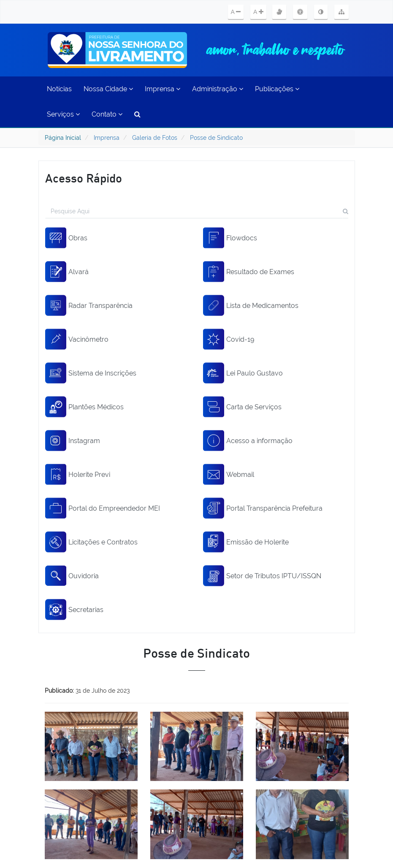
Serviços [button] (63, 114)
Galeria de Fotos (155, 138)
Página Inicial (63, 138)
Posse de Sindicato (216, 138)
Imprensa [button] (163, 89)
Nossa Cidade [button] (108, 89)
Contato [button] (107, 114)
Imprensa (107, 138)
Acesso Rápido (84, 178)
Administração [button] (218, 89)
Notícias (59, 89)
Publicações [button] (277, 89)
